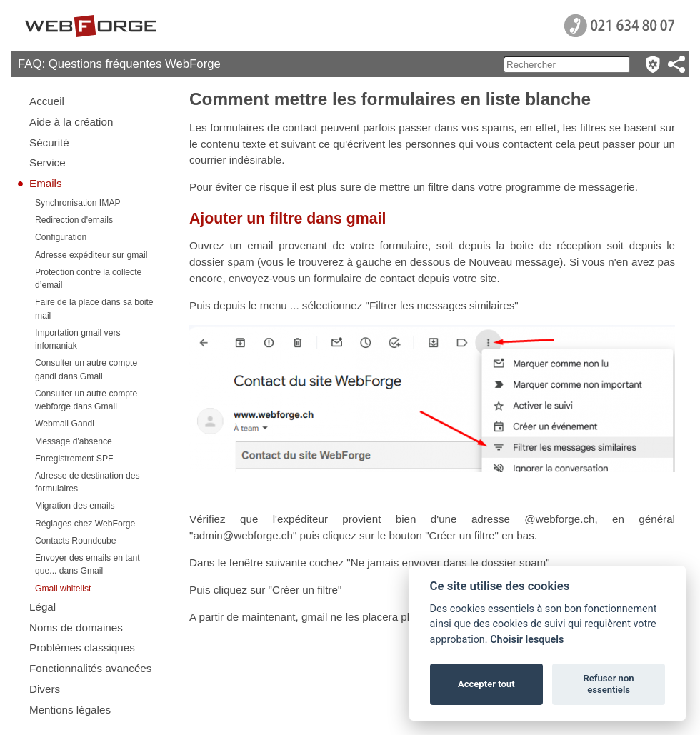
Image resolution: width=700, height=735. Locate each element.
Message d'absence (74, 441)
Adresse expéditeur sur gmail (91, 255)
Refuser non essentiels (608, 684)
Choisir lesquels (527, 640)
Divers (45, 689)
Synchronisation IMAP (78, 203)
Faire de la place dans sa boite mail (94, 309)
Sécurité (49, 142)
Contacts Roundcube (76, 541)
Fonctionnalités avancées (90, 668)
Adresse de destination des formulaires (87, 482)
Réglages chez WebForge (85, 524)
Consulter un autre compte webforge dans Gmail (86, 400)
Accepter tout (486, 684)
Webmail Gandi (65, 424)
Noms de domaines (76, 627)
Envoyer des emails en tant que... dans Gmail (87, 564)
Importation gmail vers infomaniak (78, 339)
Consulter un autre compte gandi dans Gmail (86, 369)
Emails (46, 183)
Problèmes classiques (82, 647)
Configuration (61, 237)
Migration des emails (75, 506)
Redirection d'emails (74, 220)
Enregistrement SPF (74, 459)
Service (47, 162)
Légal (42, 607)
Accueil (47, 101)
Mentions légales (70, 710)
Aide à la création (71, 122)
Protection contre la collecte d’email (88, 279)
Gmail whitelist (63, 589)
